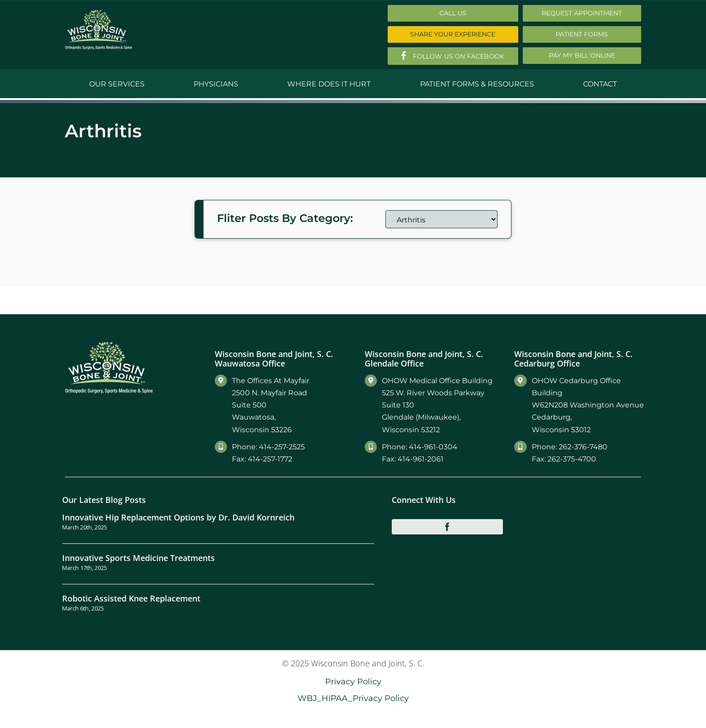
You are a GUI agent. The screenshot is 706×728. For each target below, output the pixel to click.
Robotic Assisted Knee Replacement (131, 598)
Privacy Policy (353, 681)
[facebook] (448, 527)
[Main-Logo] (99, 13)
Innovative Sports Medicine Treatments (138, 558)
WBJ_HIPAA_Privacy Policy (353, 698)
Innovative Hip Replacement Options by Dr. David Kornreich (178, 517)
